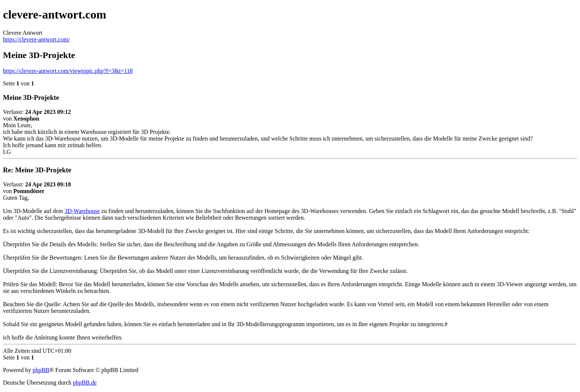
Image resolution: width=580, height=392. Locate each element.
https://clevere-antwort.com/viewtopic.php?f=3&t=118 (68, 71)
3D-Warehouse (82, 211)
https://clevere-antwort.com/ (36, 39)
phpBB (41, 370)
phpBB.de (85, 383)
